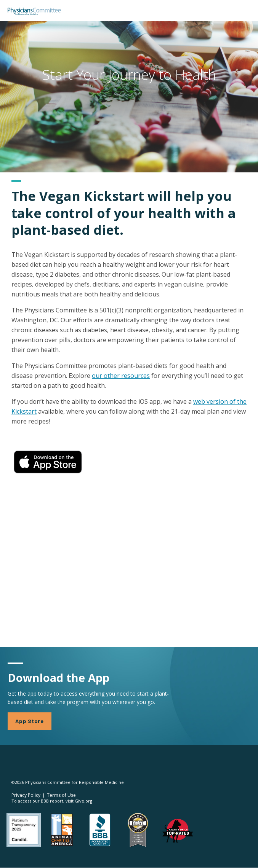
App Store (30, 721)
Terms (61, 795)
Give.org (83, 801)
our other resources (121, 376)
